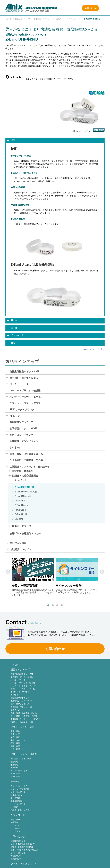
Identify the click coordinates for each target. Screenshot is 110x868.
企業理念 (14, 821)
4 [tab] (62, 605)
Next (102, 572)
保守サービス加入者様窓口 (68, 773)
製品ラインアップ (20, 670)
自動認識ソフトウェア (21, 422)
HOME (14, 665)
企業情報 (15, 817)
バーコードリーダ (19, 384)
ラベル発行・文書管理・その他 (26, 460)
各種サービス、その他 (66, 757)
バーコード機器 (63, 805)
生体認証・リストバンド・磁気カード (30, 467)
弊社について (62, 782)
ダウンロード (18, 763)
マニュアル (15, 773)
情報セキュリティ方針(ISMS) (56, 858)
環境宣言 (20, 858)
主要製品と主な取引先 (20, 836)
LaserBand (20, 501)
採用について (62, 785)
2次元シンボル (63, 799)
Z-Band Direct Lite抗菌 (26, 492)
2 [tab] (53, 605)
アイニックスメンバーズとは (23, 796)
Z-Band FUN (21, 514)
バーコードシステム (65, 808)
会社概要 (14, 827)
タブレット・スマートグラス (25, 403)
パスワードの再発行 (19, 805)
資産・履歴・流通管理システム (26, 454)
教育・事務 (61, 687)
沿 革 (13, 830)
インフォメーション (19, 839)
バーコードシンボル (65, 796)
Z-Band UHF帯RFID (24, 487)
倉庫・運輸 (61, 675)
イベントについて (64, 779)
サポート (62, 728)
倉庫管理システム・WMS (23, 428)
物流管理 (14, 736)
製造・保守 (61, 681)
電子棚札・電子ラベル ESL (24, 378)
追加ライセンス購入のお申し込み (71, 776)
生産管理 (14, 742)
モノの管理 (15, 751)
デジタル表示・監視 (19, 745)
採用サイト (61, 824)
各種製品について (64, 767)
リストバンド (19, 480)
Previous (8, 572)
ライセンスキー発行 (65, 733)
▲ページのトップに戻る (93, 349)
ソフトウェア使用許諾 (66, 736)
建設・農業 (61, 690)
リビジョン (15, 779)
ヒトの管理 (15, 748)
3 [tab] (57, 605)
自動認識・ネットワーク (21, 733)
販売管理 (14, 739)
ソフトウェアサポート (66, 739)
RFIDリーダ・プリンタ (22, 409)
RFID (59, 811)
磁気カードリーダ (22, 526)
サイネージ (15, 447)
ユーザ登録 (61, 745)
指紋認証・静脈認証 (23, 471)
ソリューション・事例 (69, 670)
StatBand (19, 519)
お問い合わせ (90, 8)
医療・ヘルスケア (64, 684)
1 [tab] (48, 605)
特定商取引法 (92, 853)
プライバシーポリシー (56, 853)
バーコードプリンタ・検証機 (25, 390)
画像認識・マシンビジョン (24, 441)
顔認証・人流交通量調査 (25, 476)
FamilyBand (20, 510)
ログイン (14, 802)
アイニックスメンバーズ (24, 791)
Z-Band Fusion (22, 505)
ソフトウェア (16, 776)
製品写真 (14, 770)
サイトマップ (92, 858)
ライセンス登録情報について (69, 770)
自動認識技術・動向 (67, 791)
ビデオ (13, 842)
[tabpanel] (33, 577)
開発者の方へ (62, 742)
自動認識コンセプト (20, 550)
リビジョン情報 (18, 543)
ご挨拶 (13, 833)
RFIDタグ (15, 416)
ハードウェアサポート (66, 751)
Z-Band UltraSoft (23, 496)
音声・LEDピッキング (21, 435)
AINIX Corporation (54, 864)
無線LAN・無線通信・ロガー (25, 533)
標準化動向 (61, 802)
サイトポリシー (20, 853)
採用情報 (62, 817)
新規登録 (14, 799)
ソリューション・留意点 (24, 728)
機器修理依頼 (62, 748)
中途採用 (61, 821)
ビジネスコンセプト (19, 824)
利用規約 (61, 754)
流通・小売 (61, 678)
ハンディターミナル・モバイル (26, 397)
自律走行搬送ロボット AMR (24, 371)
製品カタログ (16, 767)
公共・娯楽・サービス (66, 693)
